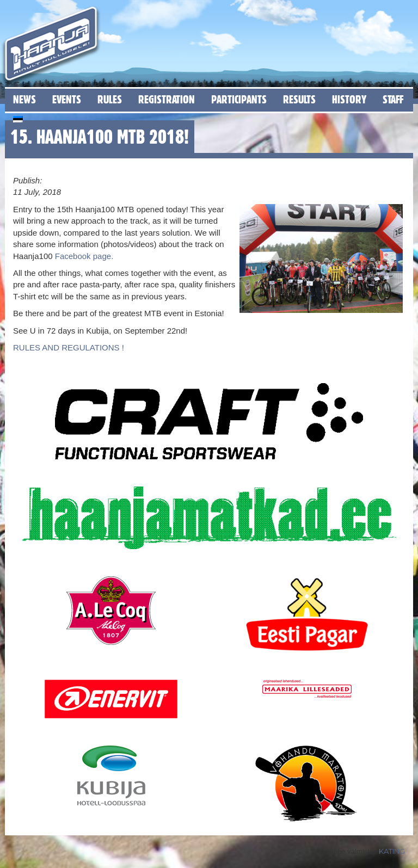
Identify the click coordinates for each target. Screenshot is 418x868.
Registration (167, 99)
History (349, 99)
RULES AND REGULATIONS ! (69, 347)
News (24, 99)
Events (67, 99)
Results (299, 99)
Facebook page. (83, 256)
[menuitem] (18, 117)
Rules (110, 99)
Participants (239, 99)
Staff (393, 99)
